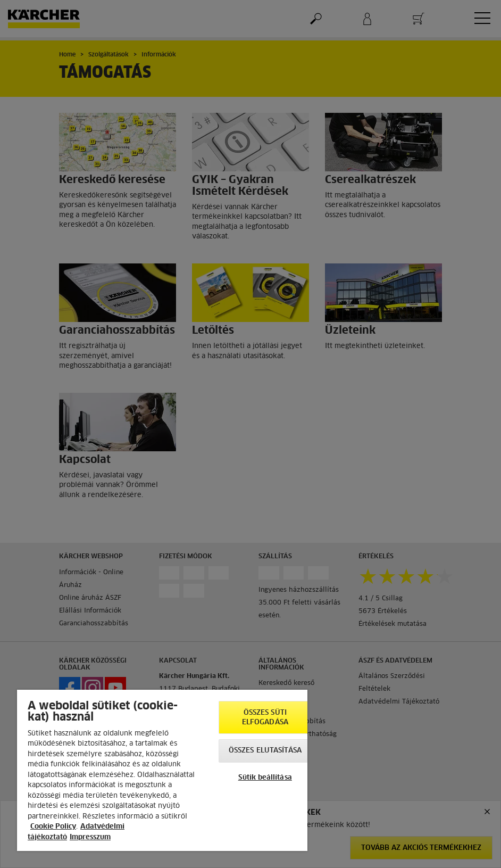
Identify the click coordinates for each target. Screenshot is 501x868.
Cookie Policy (53, 827)
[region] (162, 770)
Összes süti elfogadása (265, 718)
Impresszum (90, 837)
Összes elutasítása (265, 751)
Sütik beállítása (265, 778)
